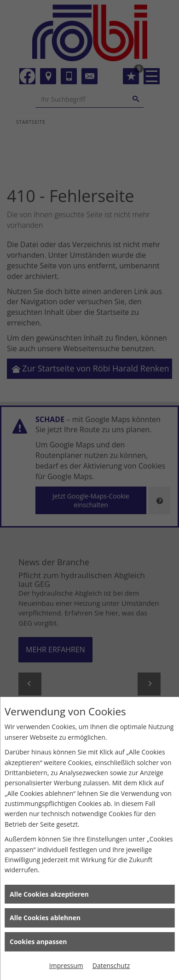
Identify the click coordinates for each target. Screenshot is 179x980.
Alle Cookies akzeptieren (49, 894)
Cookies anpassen (38, 942)
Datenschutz (111, 966)
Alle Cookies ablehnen (45, 918)
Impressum (66, 966)
